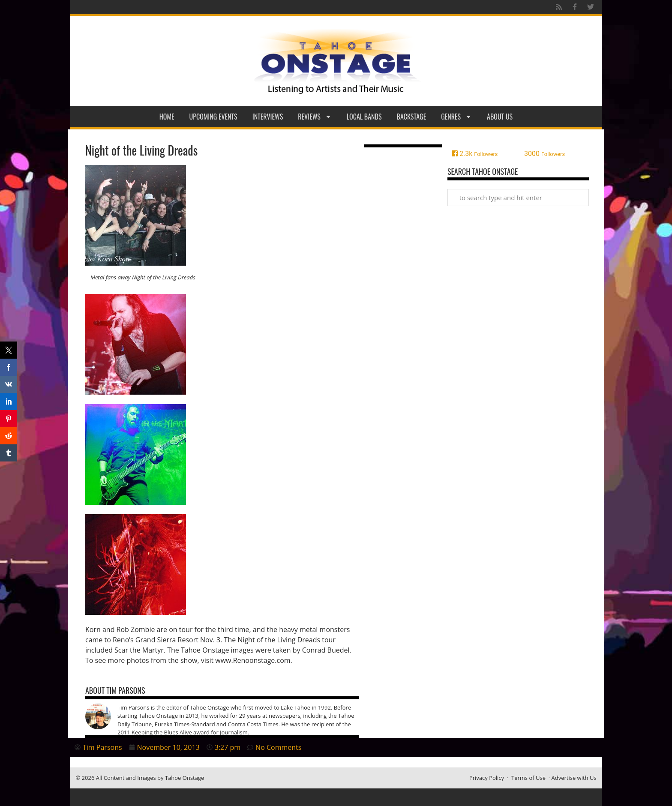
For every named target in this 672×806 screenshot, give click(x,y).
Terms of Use (528, 778)
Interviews (268, 117)
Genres (456, 117)
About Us (500, 117)
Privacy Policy (487, 778)
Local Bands (364, 117)
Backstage (412, 117)
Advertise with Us (574, 778)
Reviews (315, 117)
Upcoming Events (213, 117)
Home (167, 117)
